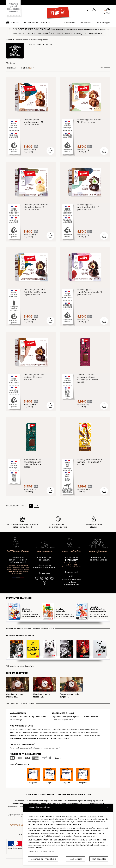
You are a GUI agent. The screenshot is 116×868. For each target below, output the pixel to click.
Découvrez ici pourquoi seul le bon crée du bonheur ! (18, 560)
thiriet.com (19, 801)
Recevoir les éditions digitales (19, 629)
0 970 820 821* (71, 560)
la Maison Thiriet (18, 551)
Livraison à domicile (90, 717)
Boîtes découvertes (31, 738)
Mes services (70, 23)
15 (31, 506)
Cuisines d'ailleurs (91, 729)
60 (37, 506)
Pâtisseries (58, 735)
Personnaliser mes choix (43, 859)
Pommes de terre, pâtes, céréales (84, 732)
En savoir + (59, 758)
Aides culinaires (17, 735)
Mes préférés (85, 23)
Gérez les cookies (19, 804)
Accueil (9, 40)
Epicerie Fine (15, 738)
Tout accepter (99, 859)
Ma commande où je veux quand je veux (45, 566)
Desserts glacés (21, 40)
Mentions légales (76, 801)
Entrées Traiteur (43, 729)
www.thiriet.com (73, 816)
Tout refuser (76, 859)
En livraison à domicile (19, 717)
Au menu (14, 748)
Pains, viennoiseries (73, 735)
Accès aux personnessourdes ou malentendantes (71, 582)
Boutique (44, 738)
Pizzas (79, 729)
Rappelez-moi (71, 572)
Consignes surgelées (71, 717)
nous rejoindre (98, 551)
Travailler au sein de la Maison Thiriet (98, 559)
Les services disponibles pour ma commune (44, 801)
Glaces (34, 735)
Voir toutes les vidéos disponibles (20, 703)
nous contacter (71, 551)
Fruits (27, 735)
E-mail (71, 576)
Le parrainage (16, 720)
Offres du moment (18, 729)
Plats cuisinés (16, 732)
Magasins (56, 717)
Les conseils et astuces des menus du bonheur (40, 748)
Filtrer (26, 68)
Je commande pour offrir (62, 720)
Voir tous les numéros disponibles (20, 666)
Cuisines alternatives (91, 735)
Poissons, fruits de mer (33, 732)
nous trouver (45, 551)
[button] (94, 10)
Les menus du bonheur (37, 23)
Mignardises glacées (39, 40)
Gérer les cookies (99, 840)
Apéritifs (31, 729)
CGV (66, 801)
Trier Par (11, 68)
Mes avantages (103, 23)
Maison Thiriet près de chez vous (45, 559)
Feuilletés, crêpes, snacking (63, 729)
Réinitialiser (105, 68)
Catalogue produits (93, 801)
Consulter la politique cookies (41, 851)
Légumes (64, 732)
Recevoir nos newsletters (44, 629)
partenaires (92, 816)
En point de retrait (39, 717)
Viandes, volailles (51, 732)
